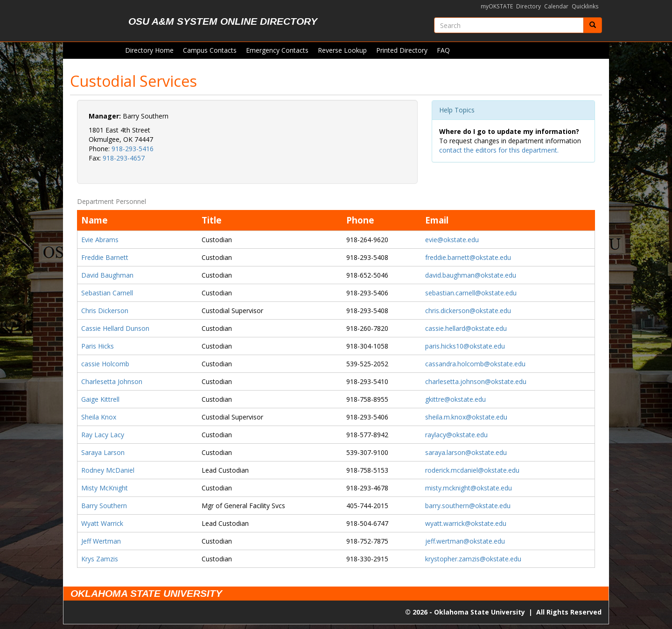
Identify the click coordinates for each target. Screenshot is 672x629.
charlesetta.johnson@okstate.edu (476, 381)
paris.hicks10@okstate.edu (465, 346)
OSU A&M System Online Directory (223, 21)
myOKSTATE (497, 6)
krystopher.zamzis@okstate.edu (473, 559)
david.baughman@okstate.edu (471, 275)
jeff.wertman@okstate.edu (465, 541)
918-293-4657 (124, 158)
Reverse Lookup (342, 50)
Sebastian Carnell (107, 293)
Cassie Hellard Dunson (115, 328)
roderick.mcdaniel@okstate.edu (472, 470)
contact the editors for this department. (499, 150)
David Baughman (107, 275)
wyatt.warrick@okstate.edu (466, 523)
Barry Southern (104, 506)
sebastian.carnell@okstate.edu (471, 293)
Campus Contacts (210, 50)
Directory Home (149, 50)
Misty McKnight (105, 488)
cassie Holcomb (105, 364)
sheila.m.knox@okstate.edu (466, 417)
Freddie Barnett (105, 257)
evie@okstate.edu (452, 240)
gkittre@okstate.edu (455, 399)
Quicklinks (585, 6)
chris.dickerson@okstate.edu (468, 311)
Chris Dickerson (105, 311)
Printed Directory (402, 50)
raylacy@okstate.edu (456, 435)
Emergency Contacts (277, 50)
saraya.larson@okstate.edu (466, 452)
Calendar (556, 6)
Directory (528, 6)
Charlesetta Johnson (112, 381)
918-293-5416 (133, 149)
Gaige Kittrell (100, 399)
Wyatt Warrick (102, 523)
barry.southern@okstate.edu (468, 506)
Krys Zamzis (100, 559)
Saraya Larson (103, 452)
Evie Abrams (100, 240)
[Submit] (593, 25)
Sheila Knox (99, 417)
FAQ (443, 50)
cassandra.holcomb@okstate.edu (475, 364)
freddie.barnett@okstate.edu (468, 257)
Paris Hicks (98, 346)
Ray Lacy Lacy (103, 435)
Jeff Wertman (101, 541)
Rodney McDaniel (108, 470)
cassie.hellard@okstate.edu (466, 328)
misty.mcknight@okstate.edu (469, 488)
